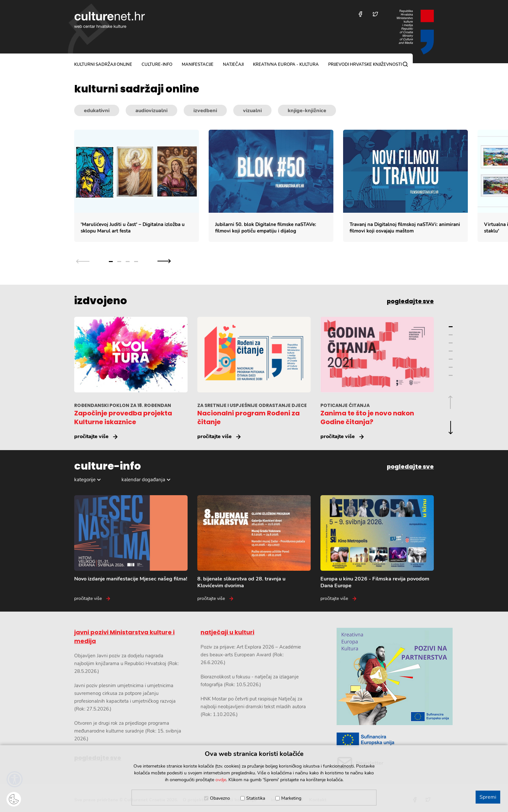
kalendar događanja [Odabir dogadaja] (143, 480)
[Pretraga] (405, 64)
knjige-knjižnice (307, 111)
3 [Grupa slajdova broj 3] (128, 262)
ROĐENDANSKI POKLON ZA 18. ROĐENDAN (123, 405)
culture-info (157, 65)
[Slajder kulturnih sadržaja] (291, 186)
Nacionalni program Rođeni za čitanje (248, 418)
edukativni (97, 111)
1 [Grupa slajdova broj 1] (111, 262)
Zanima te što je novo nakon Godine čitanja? (367, 418)
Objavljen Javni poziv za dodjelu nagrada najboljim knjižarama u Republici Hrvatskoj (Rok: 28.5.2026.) (126, 663)
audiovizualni (151, 111)
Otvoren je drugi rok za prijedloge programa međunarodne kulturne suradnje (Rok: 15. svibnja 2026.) (128, 731)
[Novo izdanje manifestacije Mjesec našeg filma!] (131, 549)
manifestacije (198, 65)
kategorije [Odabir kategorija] (85, 480)
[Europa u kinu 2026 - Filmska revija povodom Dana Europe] (377, 549)
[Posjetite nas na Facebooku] (360, 14)
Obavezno (220, 798)
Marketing (291, 798)
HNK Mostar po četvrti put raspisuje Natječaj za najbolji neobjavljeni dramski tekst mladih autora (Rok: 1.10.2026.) (253, 707)
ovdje (221, 780)
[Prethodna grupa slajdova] (83, 261)
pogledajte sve (410, 301)
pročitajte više (91, 436)
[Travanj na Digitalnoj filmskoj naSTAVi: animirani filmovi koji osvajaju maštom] (405, 186)
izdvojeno (101, 301)
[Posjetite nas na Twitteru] (375, 14)
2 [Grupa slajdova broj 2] (119, 262)
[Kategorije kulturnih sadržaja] (254, 111)
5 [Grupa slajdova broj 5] (451, 359)
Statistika (256, 798)
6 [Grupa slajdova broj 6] (451, 367)
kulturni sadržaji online (103, 65)
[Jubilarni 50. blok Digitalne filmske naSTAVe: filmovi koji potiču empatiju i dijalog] (271, 186)
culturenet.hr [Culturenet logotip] (110, 20)
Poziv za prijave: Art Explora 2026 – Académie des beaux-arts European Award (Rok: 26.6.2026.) (251, 655)
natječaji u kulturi (227, 632)
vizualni (252, 111)
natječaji (233, 65)
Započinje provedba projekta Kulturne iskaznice (123, 418)
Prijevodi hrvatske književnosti (365, 65)
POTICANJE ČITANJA (345, 405)
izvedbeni (205, 111)
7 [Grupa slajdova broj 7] (451, 375)
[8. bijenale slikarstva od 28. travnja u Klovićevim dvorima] (254, 549)
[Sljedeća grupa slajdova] (164, 261)
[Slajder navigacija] (123, 261)
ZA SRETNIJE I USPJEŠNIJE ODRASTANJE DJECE (252, 405)
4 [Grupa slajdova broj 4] (136, 262)
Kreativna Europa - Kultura (286, 65)
